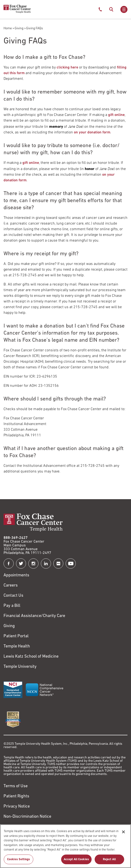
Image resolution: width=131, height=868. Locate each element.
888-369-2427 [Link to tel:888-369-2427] (16, 538)
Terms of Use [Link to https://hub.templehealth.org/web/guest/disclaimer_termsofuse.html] (16, 786)
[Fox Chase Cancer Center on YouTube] (71, 564)
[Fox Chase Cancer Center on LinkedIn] (46, 564)
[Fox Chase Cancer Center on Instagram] (33, 564)
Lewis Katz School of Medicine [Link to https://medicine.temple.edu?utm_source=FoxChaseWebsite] (31, 657)
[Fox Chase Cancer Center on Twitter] (21, 564)
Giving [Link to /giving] (9, 626)
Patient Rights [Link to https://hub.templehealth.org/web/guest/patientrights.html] (16, 796)
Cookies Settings (19, 862)
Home (8, 28)
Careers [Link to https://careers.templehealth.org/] (11, 585)
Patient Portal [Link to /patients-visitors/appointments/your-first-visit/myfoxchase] (16, 636)
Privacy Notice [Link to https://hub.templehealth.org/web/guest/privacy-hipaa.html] (17, 806)
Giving (19, 28)
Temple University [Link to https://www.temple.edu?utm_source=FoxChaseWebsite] (20, 667)
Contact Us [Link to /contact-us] (13, 596)
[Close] (123, 834)
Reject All (109, 862)
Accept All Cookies (76, 862)
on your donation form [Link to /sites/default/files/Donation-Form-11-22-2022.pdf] (92, 132)
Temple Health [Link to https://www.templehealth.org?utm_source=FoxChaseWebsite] (17, 646)
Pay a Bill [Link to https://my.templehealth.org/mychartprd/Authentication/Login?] (12, 606)
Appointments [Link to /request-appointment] (16, 575)
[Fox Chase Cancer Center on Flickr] (58, 564)
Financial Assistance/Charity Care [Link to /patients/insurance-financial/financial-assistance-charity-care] (34, 616)
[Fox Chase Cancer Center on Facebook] (9, 564)
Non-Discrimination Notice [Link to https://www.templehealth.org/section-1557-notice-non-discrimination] (27, 817)
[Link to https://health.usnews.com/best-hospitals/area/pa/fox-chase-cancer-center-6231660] (13, 719)
